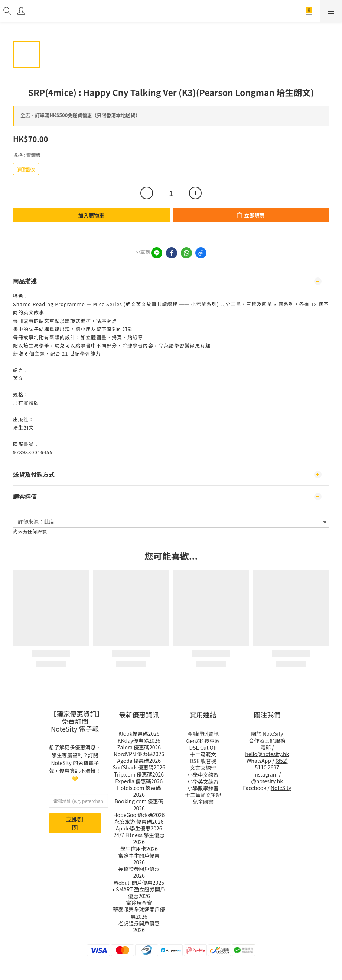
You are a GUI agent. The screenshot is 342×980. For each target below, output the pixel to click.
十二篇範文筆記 (203, 795)
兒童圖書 (203, 801)
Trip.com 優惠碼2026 (139, 774)
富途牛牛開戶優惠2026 (139, 859)
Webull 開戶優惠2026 (139, 883)
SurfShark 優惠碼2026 (139, 767)
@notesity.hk (267, 781)
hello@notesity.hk (267, 754)
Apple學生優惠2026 (139, 828)
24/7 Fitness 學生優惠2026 (139, 838)
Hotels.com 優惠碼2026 (139, 791)
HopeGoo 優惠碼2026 (139, 815)
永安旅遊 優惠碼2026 (139, 822)
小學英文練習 (203, 781)
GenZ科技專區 (203, 741)
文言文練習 (203, 768)
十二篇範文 (203, 754)
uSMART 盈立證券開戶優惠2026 (139, 893)
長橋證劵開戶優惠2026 (139, 872)
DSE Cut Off (203, 748)
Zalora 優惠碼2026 (139, 747)
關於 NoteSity (267, 733)
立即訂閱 (75, 823)
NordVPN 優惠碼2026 (139, 754)
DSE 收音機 (203, 761)
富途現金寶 (139, 903)
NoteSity (281, 788)
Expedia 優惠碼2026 (139, 781)
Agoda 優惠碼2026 (139, 761)
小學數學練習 (203, 788)
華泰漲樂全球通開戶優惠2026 (139, 913)
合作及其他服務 (267, 740)
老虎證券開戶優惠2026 (139, 926)
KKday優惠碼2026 (139, 740)
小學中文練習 (203, 775)
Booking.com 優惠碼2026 (139, 804)
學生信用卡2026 (139, 849)
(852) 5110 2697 (271, 764)
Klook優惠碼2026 (139, 733)
